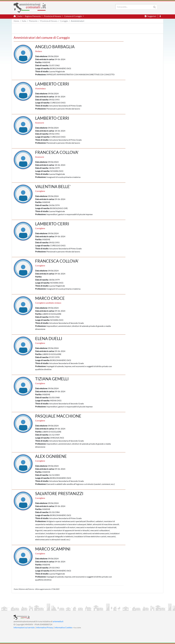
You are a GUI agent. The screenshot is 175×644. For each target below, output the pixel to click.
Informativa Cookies (63, 627)
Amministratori (78, 21)
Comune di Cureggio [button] (73, 16)
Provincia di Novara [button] (53, 16)
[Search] (134, 7)
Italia (24, 21)
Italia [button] (20, 16)
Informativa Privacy (45, 627)
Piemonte (33, 21)
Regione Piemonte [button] (33, 16)
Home (16, 21)
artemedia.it (58, 621)
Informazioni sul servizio (24, 627)
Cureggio (64, 21)
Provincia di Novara (49, 21)
